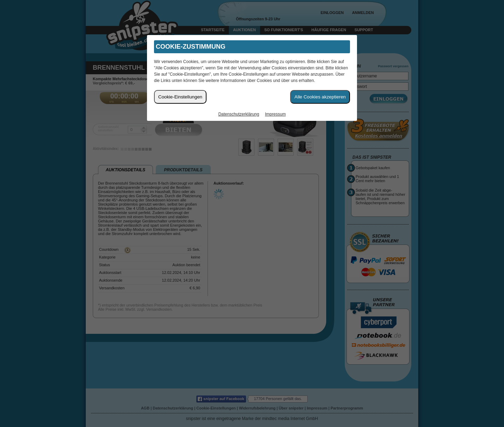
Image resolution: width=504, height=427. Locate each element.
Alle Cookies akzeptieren (320, 97)
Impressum (275, 114)
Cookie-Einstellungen (180, 97)
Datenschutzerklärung (239, 114)
